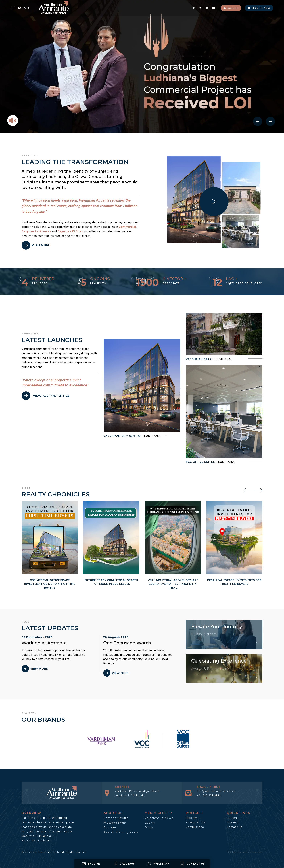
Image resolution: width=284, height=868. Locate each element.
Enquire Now (259, 8)
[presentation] (248, 490)
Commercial (127, 227)
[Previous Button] (258, 121)
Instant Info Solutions (250, 852)
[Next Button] (270, 121)
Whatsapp (158, 864)
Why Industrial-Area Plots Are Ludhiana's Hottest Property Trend (173, 584)
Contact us (193, 864)
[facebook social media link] (194, 8)
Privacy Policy (195, 822)
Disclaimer (193, 818)
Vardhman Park (199, 359)
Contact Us (235, 827)
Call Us (231, 8)
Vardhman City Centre (122, 436)
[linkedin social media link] (207, 8)
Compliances (195, 827)
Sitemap (233, 822)
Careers (232, 818)
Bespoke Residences (36, 231)
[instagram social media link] (200, 8)
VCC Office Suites (200, 462)
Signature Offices (70, 231)
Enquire (91, 864)
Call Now (125, 864)
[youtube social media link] (214, 8)
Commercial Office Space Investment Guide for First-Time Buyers (50, 584)
